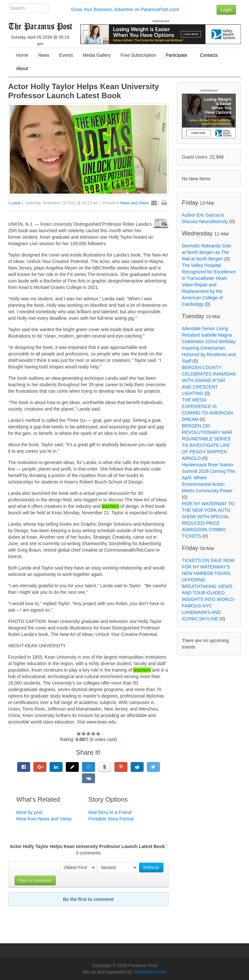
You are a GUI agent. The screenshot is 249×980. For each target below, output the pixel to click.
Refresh (151, 867)
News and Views (135, 203)
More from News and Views (44, 819)
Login (226, 10)
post (17, 203)
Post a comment (35, 880)
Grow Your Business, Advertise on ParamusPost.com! (125, 9)
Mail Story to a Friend (110, 812)
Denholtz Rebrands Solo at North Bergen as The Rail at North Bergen (207, 252)
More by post (29, 812)
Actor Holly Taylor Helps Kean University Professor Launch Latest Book (83, 91)
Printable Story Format (111, 819)
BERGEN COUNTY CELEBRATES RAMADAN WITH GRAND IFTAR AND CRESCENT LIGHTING (209, 380)
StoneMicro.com (150, 972)
